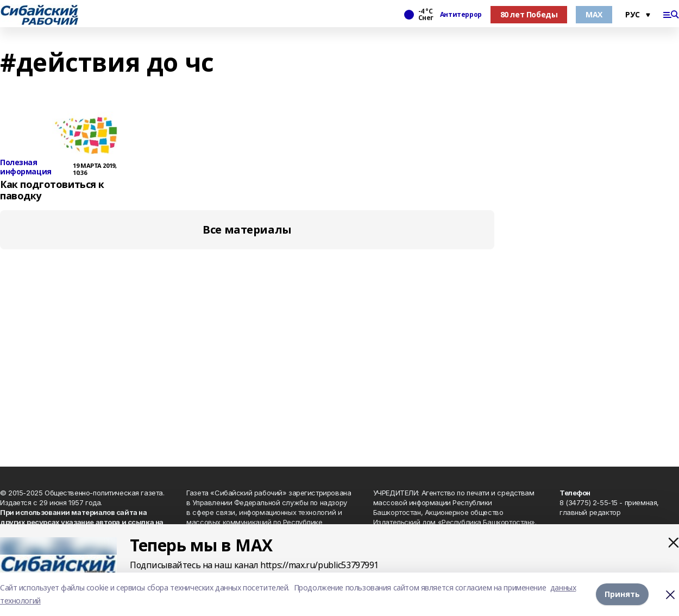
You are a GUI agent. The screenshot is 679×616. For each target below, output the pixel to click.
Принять (622, 594)
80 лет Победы (529, 14)
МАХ (594, 14)
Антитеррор (461, 15)
